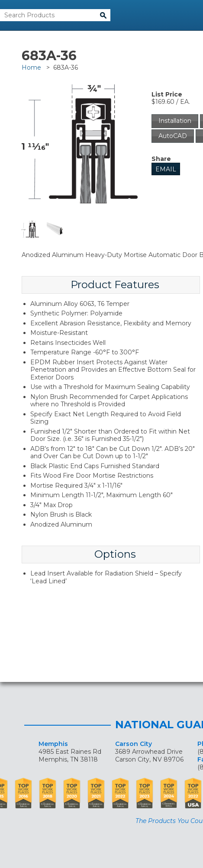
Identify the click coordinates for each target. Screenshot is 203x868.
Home (31, 68)
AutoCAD (173, 136)
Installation (175, 121)
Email (166, 169)
